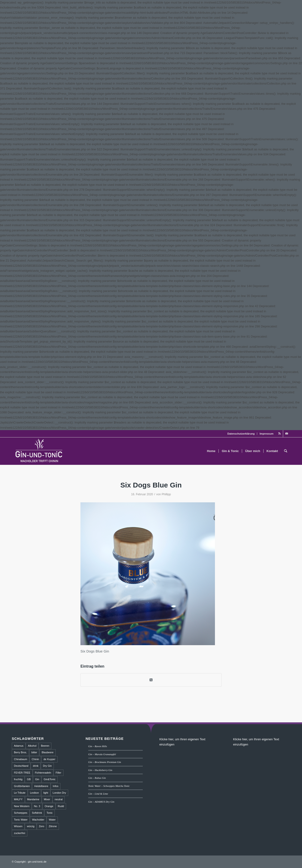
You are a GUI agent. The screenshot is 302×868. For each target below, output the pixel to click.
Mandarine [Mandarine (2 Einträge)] (33, 799)
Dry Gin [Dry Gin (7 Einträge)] (47, 766)
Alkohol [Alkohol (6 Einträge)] (32, 746)
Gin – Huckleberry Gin (100, 770)
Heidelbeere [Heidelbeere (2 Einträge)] (41, 786)
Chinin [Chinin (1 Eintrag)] (35, 759)
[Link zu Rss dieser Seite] (279, 434)
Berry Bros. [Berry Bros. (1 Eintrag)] (20, 752)
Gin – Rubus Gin (97, 778)
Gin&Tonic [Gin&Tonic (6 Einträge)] (50, 779)
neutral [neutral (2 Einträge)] (59, 799)
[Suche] (286, 451)
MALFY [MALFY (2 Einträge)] (18, 799)
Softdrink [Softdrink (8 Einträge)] (37, 813)
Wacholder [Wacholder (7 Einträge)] (38, 820)
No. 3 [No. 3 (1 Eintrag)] (37, 806)
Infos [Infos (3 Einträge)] (56, 786)
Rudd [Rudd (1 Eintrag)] (61, 806)
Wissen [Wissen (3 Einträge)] (18, 826)
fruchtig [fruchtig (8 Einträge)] (18, 779)
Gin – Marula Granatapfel (102, 754)
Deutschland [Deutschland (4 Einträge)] (21, 766)
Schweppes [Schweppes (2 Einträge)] (21, 813)
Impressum (266, 434)
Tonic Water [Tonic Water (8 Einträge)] (21, 820)
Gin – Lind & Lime (98, 794)
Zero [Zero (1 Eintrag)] (42, 826)
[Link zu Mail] (287, 434)
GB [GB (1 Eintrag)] (29, 779)
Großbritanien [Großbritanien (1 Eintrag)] (22, 786)
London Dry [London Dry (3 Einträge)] (59, 793)
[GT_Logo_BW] (39, 451)
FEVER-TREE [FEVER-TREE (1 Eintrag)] (22, 773)
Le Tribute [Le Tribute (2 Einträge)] (20, 793)
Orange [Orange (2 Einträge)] (49, 806)
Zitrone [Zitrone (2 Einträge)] (53, 826)
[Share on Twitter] (151, 680)
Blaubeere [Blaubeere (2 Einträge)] (47, 752)
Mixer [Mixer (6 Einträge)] (47, 799)
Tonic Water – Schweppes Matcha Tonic (109, 786)
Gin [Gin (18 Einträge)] (37, 779)
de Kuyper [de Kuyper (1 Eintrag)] (49, 759)
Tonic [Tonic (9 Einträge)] (50, 813)
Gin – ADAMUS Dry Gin (101, 802)
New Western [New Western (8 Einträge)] (22, 806)
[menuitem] (241, 434)
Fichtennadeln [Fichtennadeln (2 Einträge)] (43, 773)
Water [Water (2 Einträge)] (52, 820)
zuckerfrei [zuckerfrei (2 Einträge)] (20, 833)
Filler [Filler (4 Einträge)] (59, 773)
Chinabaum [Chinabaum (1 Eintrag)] (21, 759)
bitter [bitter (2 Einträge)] (34, 752)
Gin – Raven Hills (98, 746)
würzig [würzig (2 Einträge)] (31, 826)
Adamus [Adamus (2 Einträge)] (19, 746)
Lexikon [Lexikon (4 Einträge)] (34, 793)
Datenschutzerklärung (241, 434)
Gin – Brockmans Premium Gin (105, 762)
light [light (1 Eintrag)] (46, 793)
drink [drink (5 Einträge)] (36, 766)
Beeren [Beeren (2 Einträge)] (45, 746)
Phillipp (166, 494)
